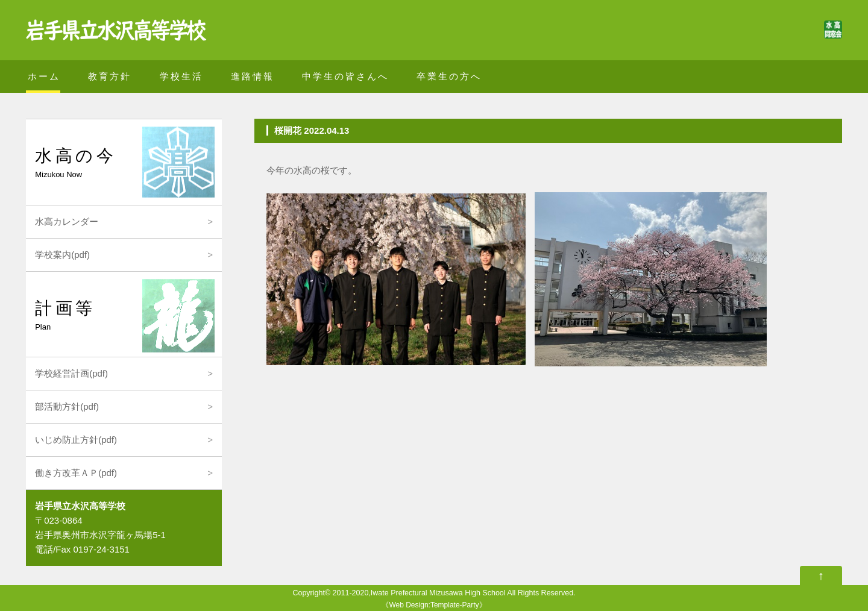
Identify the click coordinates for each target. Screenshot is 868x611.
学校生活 (181, 76)
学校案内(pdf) (62, 255)
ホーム (44, 76)
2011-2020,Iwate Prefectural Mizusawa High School (419, 593)
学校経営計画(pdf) (71, 373)
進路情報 (253, 76)
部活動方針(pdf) (67, 406)
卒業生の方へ (449, 76)
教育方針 (110, 76)
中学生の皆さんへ (345, 76)
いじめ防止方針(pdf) (76, 440)
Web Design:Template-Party (434, 605)
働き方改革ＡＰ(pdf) (76, 473)
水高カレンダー (67, 221)
